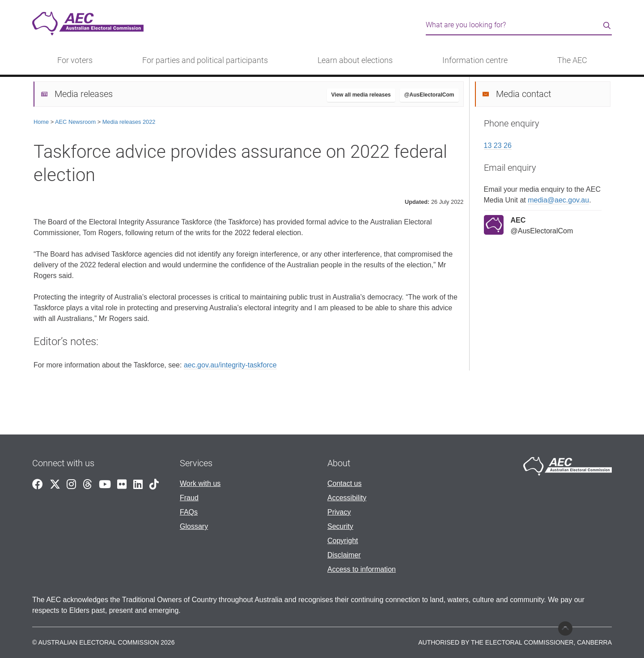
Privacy (339, 512)
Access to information (362, 569)
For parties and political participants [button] (205, 60)
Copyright (343, 541)
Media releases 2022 (129, 122)
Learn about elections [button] (355, 60)
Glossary (194, 526)
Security (340, 526)
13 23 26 (498, 146)
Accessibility (347, 498)
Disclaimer (344, 555)
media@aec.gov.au (558, 200)
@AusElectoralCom (429, 95)
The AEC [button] (572, 60)
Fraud (189, 498)
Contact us (344, 483)
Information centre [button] (475, 60)
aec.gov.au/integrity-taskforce (230, 365)
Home (41, 122)
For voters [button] (75, 60)
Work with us (200, 483)
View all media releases (361, 95)
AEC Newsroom (75, 122)
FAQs (189, 512)
